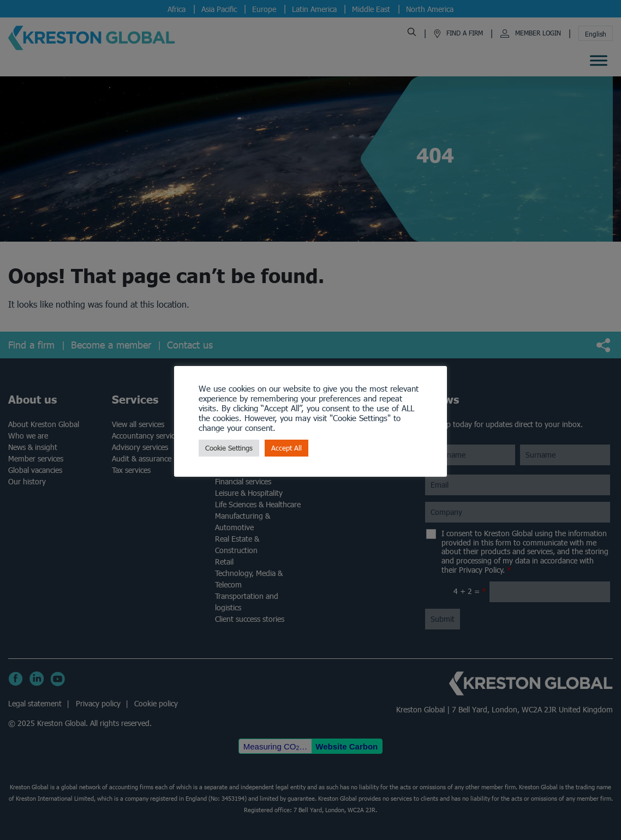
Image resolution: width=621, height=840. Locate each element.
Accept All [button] (286, 448)
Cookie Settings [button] (229, 448)
